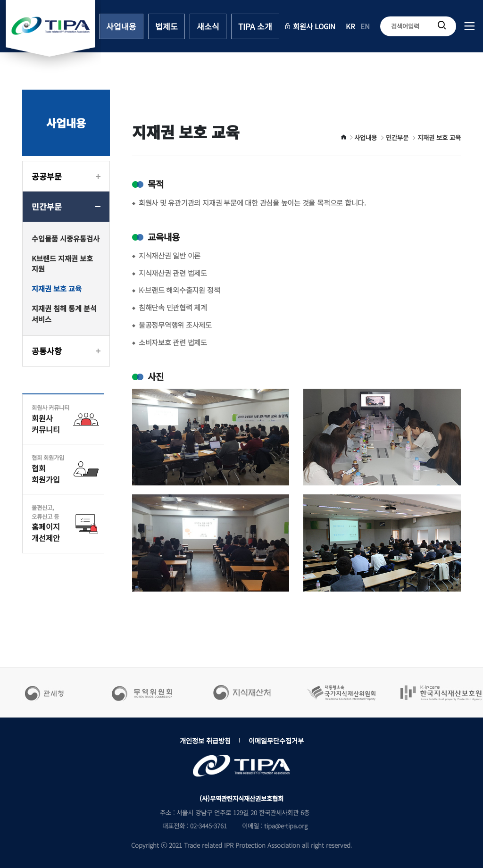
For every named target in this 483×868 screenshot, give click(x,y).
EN (365, 25)
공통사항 (47, 351)
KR (350, 25)
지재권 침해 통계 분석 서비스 (64, 313)
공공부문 (47, 176)
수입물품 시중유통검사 (66, 238)
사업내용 (121, 26)
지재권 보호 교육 (57, 288)
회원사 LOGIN (310, 25)
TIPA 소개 (255, 26)
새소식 (208, 26)
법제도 (167, 26)
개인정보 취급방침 (205, 740)
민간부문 (47, 206)
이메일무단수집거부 (276, 740)
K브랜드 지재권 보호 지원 (62, 263)
